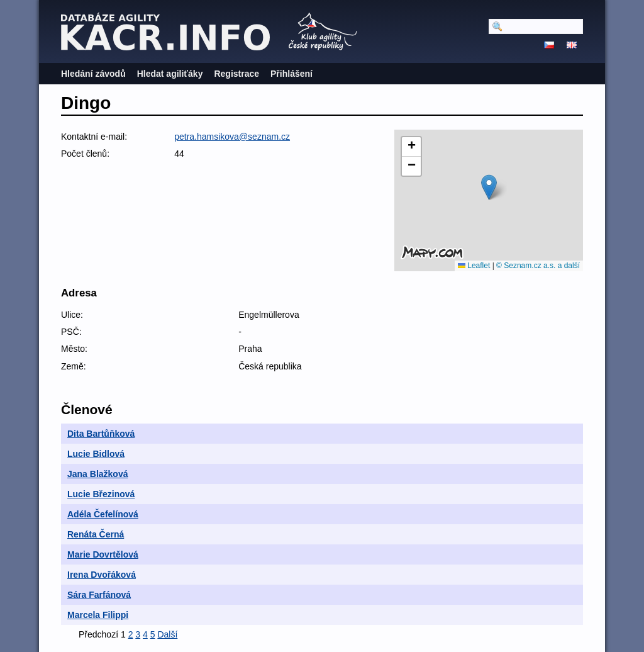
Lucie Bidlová (96, 454)
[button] (489, 187)
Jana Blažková (98, 474)
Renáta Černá (96, 534)
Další (167, 634)
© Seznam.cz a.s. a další (538, 266)
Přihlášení (291, 74)
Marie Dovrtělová (103, 554)
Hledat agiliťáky (170, 74)
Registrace (236, 74)
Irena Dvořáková (102, 575)
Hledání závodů (93, 74)
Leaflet (474, 266)
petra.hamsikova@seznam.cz (232, 137)
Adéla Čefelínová (103, 514)
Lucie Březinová (101, 494)
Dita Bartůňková (101, 434)
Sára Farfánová (99, 595)
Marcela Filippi (98, 615)
